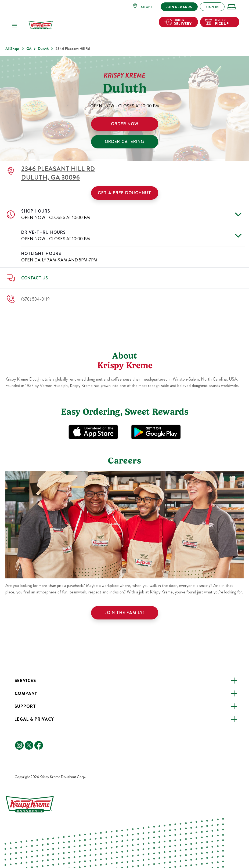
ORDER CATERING (124, 142)
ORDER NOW (125, 124)
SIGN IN (212, 7)
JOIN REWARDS (179, 7)
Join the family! (124, 613)
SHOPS (147, 7)
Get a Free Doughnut (124, 193)
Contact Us (35, 278)
